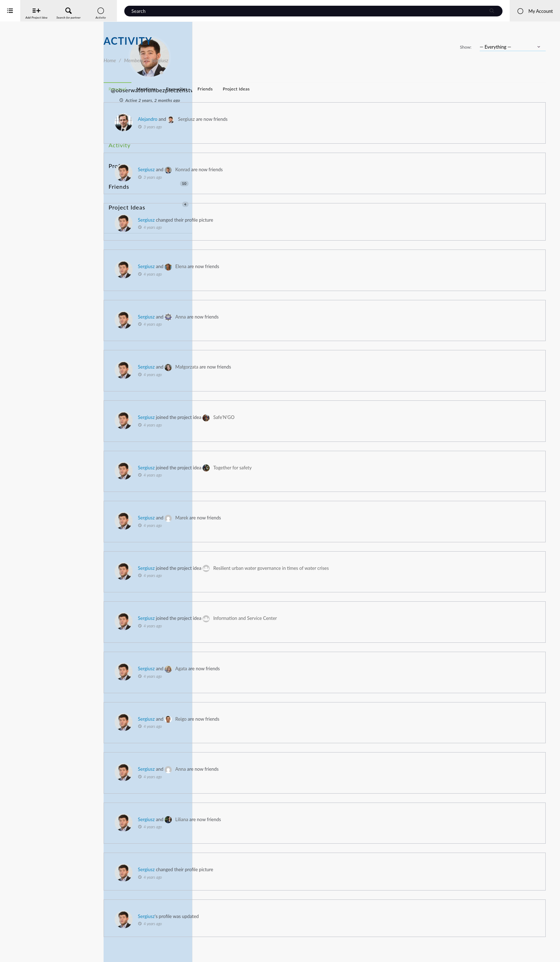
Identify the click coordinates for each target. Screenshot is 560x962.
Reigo (285, 719)
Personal (221, 89)
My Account (535, 11)
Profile (117, 156)
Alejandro (251, 119)
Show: (466, 47)
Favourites (280, 89)
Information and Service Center (349, 618)
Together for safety (336, 468)
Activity (118, 142)
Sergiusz (290, 119)
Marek (285, 518)
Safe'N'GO (327, 417)
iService (21, 952)
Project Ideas (149, 182)
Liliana (285, 819)
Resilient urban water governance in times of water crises (374, 568)
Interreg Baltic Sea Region (30, 946)
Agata (285, 669)
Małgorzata (290, 367)
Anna (284, 317)
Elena (284, 266)
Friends (149, 169)
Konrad (286, 169)
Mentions (250, 89)
